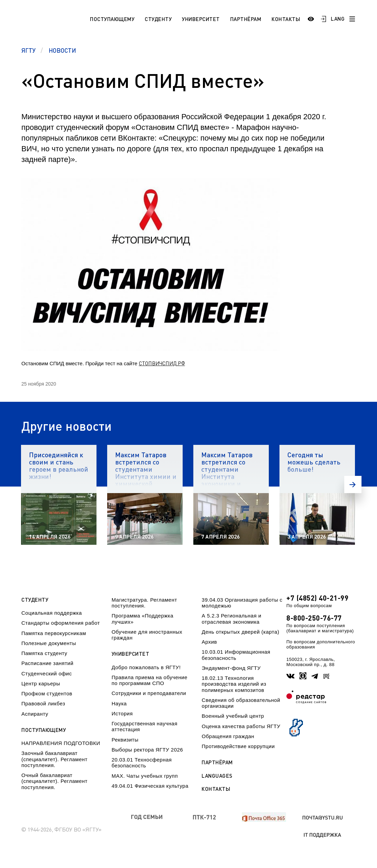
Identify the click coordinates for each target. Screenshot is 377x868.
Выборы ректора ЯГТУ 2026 (147, 750)
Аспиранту (35, 714)
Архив (209, 642)
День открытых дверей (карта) (240, 632)
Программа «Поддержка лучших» (142, 619)
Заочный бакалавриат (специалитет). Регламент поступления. (54, 759)
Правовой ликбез (43, 703)
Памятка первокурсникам (54, 633)
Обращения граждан (228, 736)
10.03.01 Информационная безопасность (236, 655)
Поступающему (112, 19)
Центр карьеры (41, 683)
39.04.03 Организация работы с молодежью (242, 603)
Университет (201, 19)
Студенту (158, 19)
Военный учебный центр (233, 716)
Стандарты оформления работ (61, 623)
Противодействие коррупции (238, 746)
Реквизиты (125, 740)
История (122, 713)
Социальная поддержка (52, 613)
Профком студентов (47, 693)
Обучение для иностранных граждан (147, 635)
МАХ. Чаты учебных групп (145, 776)
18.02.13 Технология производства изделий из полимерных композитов (234, 684)
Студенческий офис (47, 673)
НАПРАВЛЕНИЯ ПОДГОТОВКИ (61, 743)
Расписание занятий (47, 663)
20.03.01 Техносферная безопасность (142, 763)
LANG (338, 19)
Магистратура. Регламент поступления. (144, 603)
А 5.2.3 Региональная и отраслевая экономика (231, 619)
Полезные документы (49, 643)
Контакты (286, 19)
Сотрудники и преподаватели (149, 693)
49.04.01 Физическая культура (150, 786)
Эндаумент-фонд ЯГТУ (231, 668)
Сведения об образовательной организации (241, 703)
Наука (119, 703)
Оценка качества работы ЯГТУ (241, 726)
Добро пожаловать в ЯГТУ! (146, 667)
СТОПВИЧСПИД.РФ (162, 363)
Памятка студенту (44, 653)
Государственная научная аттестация (145, 726)
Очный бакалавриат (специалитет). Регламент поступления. (54, 781)
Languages (217, 776)
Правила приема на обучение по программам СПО (150, 680)
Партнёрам (246, 19)
